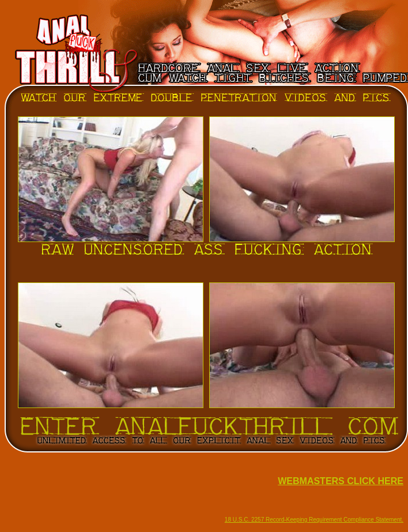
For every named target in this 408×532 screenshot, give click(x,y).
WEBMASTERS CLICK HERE (341, 481)
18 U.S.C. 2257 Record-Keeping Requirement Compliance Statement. (314, 520)
